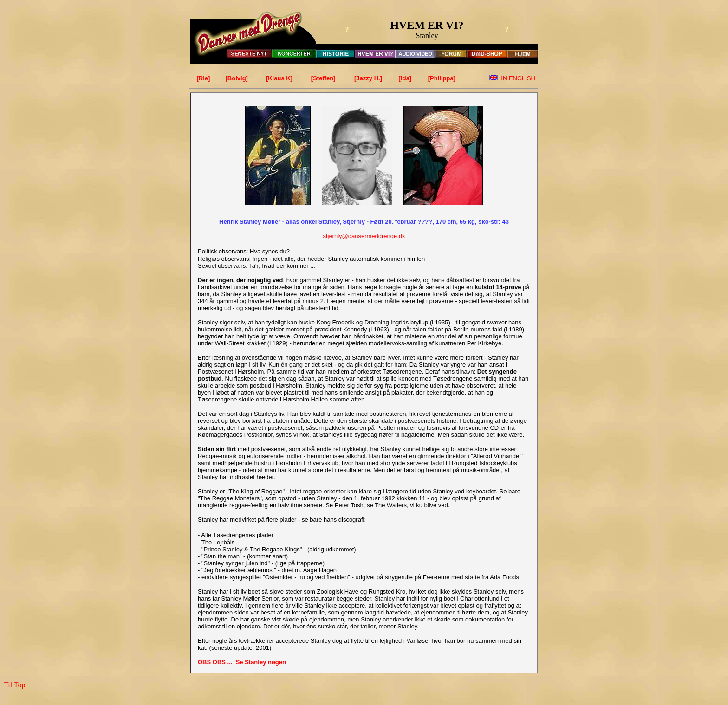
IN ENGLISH (518, 78)
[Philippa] (442, 78)
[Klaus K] (279, 78)
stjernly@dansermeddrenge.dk (364, 236)
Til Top (14, 685)
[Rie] (204, 78)
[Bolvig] (237, 78)
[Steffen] (323, 78)
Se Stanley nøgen (261, 662)
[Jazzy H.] (368, 78)
